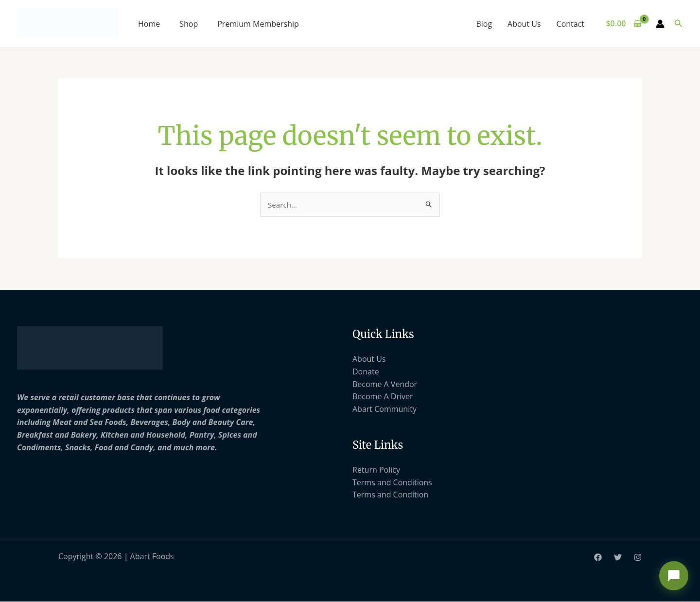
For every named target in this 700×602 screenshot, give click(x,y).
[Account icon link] (660, 24)
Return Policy (376, 470)
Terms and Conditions (392, 483)
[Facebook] (598, 558)
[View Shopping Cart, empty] (624, 24)
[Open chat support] (674, 576)
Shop (189, 24)
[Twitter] (618, 558)
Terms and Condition (390, 496)
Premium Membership (258, 24)
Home (149, 24)
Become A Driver (383, 397)
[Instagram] (638, 558)
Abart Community (385, 409)
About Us (524, 24)
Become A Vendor (385, 385)
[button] (679, 24)
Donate (366, 372)
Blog (484, 24)
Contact (570, 24)
